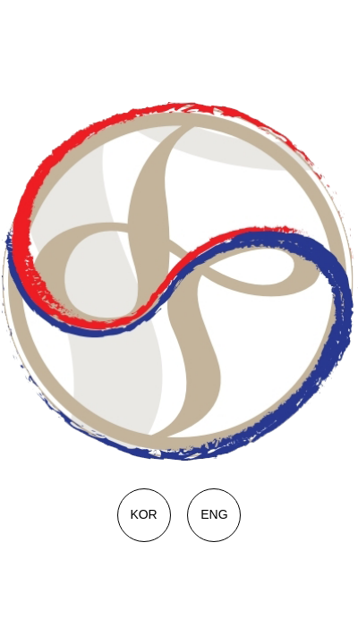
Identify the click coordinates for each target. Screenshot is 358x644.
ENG (214, 514)
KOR (143, 514)
